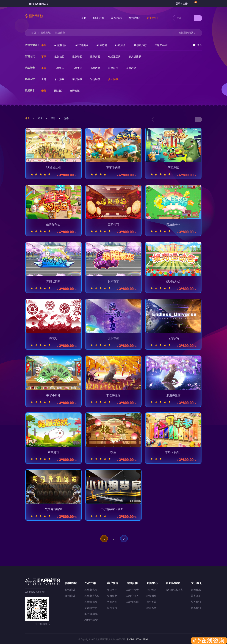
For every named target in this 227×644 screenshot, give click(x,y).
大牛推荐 (151, 601)
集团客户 (112, 589)
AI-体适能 (104, 45)
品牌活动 (134, 68)
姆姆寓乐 (196, 589)
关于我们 (152, 18)
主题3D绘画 (165, 45)
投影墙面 (78, 57)
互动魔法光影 (92, 595)
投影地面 (60, 57)
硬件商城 (70, 595)
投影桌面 (97, 57)
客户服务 (113, 582)
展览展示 (115, 68)
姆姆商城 (134, 18)
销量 (40, 118)
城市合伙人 (132, 595)
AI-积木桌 (123, 45)
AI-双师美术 (83, 45)
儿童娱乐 (60, 68)
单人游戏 (60, 79)
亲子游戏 (78, 79)
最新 (53, 118)
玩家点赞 (151, 607)
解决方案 (99, 18)
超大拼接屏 (137, 57)
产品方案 (90, 582)
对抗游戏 (97, 79)
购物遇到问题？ (187, 33)
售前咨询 (112, 601)
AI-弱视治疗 (143, 45)
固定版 (59, 91)
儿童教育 (97, 68)
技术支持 (112, 607)
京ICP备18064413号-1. (137, 638)
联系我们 (196, 607)
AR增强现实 (91, 619)
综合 (27, 118)
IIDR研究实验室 (174, 589)
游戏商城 (46, 33)
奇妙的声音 (91, 607)
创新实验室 (173, 582)
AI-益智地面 (62, 45)
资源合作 (132, 582)
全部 (44, 79)
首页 (84, 18)
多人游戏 (115, 79)
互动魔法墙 (91, 589)
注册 (185, 4)
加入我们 (196, 601)
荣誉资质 (196, 595)
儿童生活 (78, 68)
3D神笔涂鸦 (91, 613)
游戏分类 (60, 33)
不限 (44, 45)
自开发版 (76, 91)
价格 (66, 118)
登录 (178, 4)
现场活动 (151, 595)
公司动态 (151, 589)
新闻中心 (152, 582)
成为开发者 (132, 589)
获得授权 (117, 18)
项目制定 (112, 595)
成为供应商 (132, 601)
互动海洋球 (91, 601)
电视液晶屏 (117, 57)
